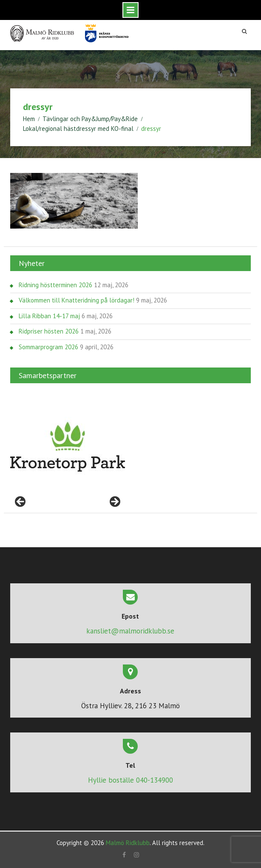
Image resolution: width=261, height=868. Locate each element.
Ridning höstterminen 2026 (55, 284)
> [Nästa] (114, 502)
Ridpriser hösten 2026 (49, 331)
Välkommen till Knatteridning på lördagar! (77, 300)
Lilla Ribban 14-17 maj (49, 315)
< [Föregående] (21, 502)
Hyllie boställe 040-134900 (130, 780)
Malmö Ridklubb (128, 842)
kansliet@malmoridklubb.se (130, 631)
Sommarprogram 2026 (48, 346)
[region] (68, 447)
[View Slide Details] (68, 447)
